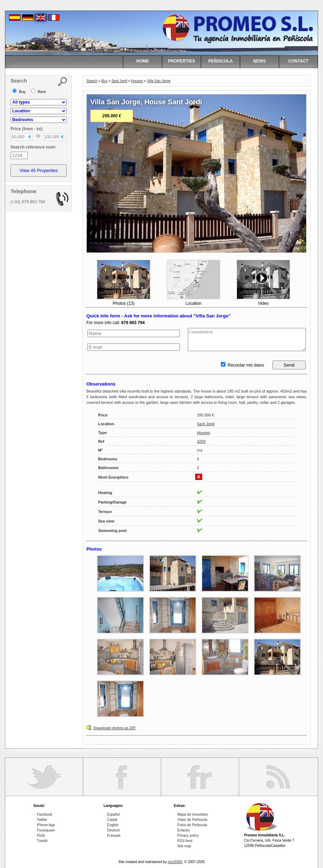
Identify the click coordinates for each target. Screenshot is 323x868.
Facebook (45, 814)
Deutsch (114, 830)
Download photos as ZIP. (115, 728)
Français (114, 836)
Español (113, 814)
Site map (184, 846)
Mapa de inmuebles (193, 814)
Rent (38, 92)
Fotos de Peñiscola (192, 825)
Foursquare (46, 830)
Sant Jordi (119, 81)
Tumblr (42, 841)
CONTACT (298, 61)
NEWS (259, 61)
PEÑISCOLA (220, 61)
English (113, 825)
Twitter (42, 820)
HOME (143, 61)
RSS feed (185, 841)
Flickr (41, 836)
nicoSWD (175, 862)
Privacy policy (188, 836)
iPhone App (46, 825)
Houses (137, 81)
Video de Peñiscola (192, 820)
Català (112, 820)
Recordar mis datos (242, 365)
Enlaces (184, 830)
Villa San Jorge (159, 81)
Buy (104, 81)
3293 (201, 441)
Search (92, 81)
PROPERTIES (181, 61)
